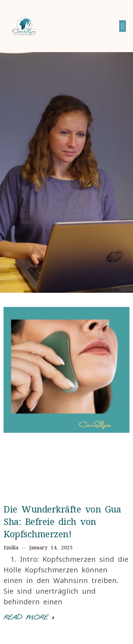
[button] (123, 26)
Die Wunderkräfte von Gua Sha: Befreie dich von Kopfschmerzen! (62, 521)
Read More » (29, 617)
